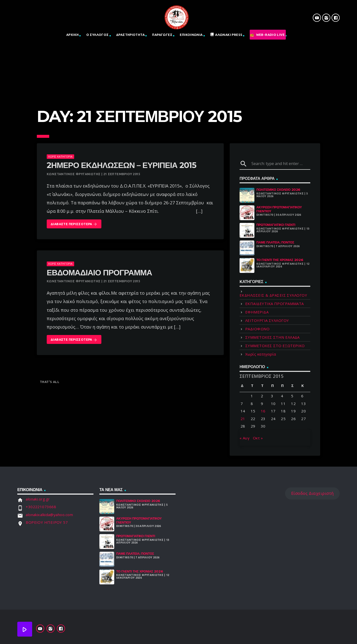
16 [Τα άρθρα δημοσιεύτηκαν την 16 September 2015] (263, 411)
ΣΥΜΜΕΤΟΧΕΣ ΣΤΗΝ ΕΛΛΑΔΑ (272, 337)
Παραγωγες (162, 35)
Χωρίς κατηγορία (60, 156)
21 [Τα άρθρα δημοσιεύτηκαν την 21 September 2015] (243, 419)
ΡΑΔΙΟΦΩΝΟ (257, 329)
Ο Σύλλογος (98, 35)
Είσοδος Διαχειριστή (312, 493)
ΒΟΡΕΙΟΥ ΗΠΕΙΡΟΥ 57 (47, 522)
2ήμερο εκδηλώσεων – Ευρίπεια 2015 (122, 165)
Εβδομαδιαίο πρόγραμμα (99, 273)
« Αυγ (245, 438)
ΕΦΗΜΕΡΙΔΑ (257, 312)
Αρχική (72, 35)
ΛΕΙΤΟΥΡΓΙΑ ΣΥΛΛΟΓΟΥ (267, 320)
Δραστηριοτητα (130, 35)
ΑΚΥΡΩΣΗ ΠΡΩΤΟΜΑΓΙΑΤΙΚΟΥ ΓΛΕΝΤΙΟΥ (279, 209)
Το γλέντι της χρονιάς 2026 (280, 260)
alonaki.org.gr (38, 499)
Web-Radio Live (270, 35)
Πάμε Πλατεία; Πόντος (275, 242)
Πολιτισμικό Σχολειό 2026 (278, 190)
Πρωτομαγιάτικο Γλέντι (276, 225)
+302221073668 (41, 507)
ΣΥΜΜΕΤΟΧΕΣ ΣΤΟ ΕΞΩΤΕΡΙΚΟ (275, 346)
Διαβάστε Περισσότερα (74, 224)
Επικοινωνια (191, 35)
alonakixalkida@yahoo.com (49, 515)
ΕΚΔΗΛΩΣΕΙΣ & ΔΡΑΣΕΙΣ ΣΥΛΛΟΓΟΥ (273, 295)
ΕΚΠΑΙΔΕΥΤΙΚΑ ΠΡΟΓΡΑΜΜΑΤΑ (275, 304)
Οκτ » (258, 438)
